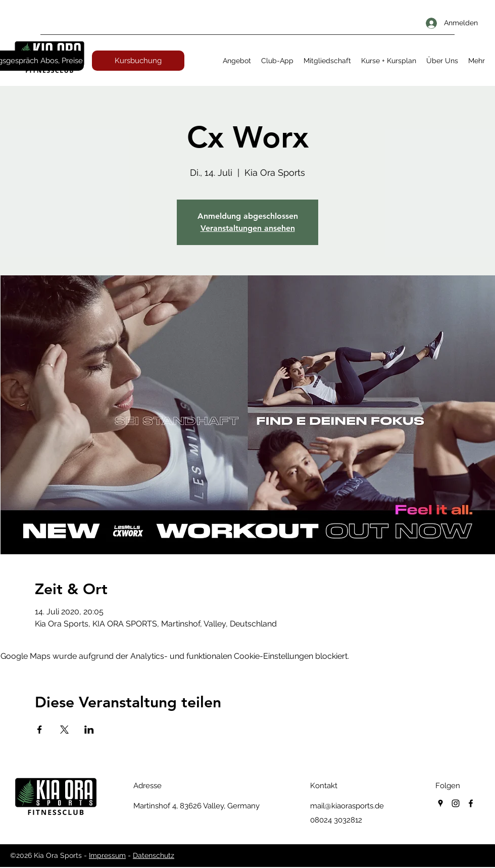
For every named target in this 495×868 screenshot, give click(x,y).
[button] (237, 61)
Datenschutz (154, 855)
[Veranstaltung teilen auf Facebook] (40, 730)
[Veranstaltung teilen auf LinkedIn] (89, 730)
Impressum (107, 855)
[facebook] (471, 803)
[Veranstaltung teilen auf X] (64, 730)
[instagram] (456, 803)
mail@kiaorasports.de (347, 806)
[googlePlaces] (440, 803)
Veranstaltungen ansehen (248, 228)
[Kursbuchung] (138, 61)
